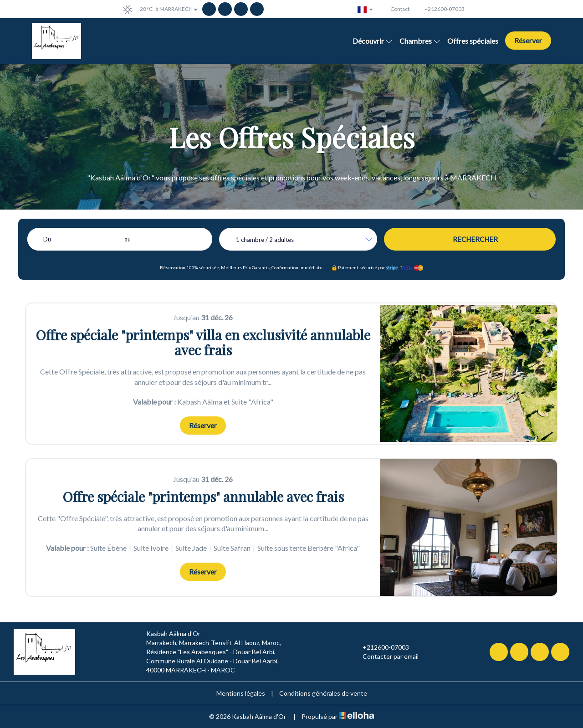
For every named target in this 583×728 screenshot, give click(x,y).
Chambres (420, 41)
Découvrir (373, 41)
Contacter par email (385, 656)
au (128, 239)
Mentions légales (241, 693)
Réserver (528, 40)
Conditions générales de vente (323, 693)
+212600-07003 (381, 647)
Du (47, 239)
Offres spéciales (473, 41)
